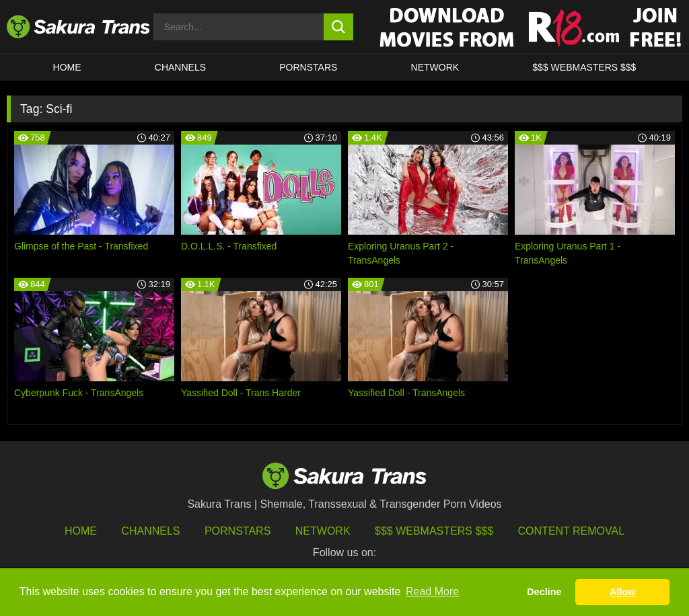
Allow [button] (622, 592)
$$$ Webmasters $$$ (434, 531)
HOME (67, 67)
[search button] (339, 27)
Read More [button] (432, 591)
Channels (150, 531)
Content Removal (572, 531)
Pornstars (238, 531)
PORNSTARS (308, 67)
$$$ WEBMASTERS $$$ (584, 67)
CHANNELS (180, 67)
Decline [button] (544, 592)
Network (435, 67)
